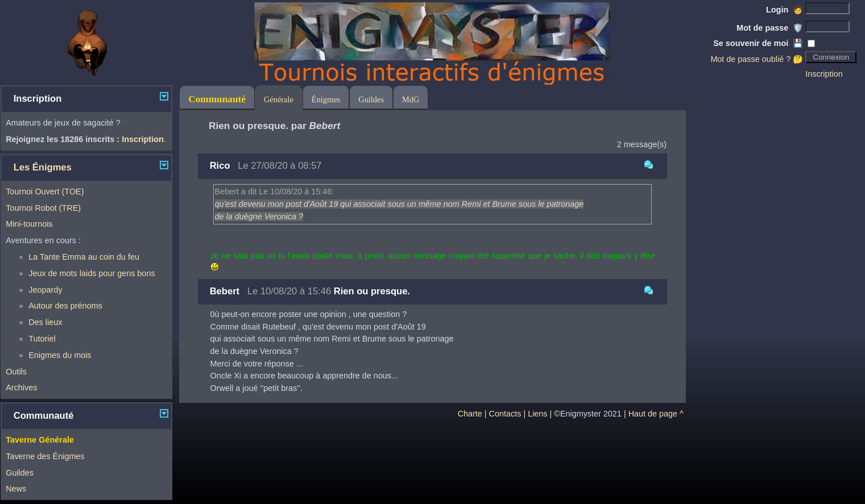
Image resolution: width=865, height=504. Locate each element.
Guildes (20, 473)
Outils (16, 372)
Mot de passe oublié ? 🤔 (757, 59)
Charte (470, 414)
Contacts (505, 414)
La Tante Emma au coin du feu (84, 257)
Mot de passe (770, 28)
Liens (537, 414)
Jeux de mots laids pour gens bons (92, 273)
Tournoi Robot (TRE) (43, 208)
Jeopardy (45, 290)
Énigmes (326, 99)
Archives (21, 388)
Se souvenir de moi (758, 43)
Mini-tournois (29, 224)
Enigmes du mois (60, 355)
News (16, 489)
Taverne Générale (40, 440)
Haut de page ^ (656, 414)
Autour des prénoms (65, 306)
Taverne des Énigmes (45, 456)
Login (785, 10)
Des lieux (45, 322)
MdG (411, 99)
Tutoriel (42, 339)
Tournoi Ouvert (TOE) (45, 191)
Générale (279, 99)
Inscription (824, 74)
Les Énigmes (43, 167)
